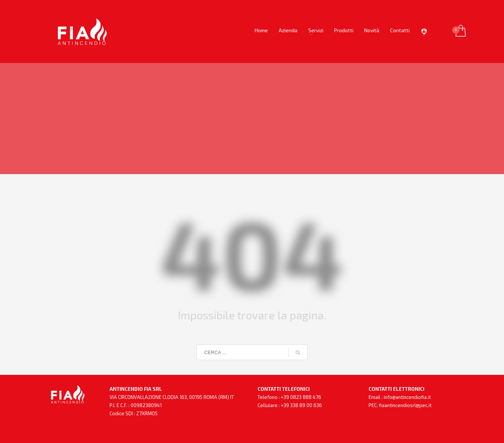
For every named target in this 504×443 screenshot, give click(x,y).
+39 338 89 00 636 (301, 405)
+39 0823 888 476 (301, 397)
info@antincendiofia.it (407, 397)
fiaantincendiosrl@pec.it (405, 405)
